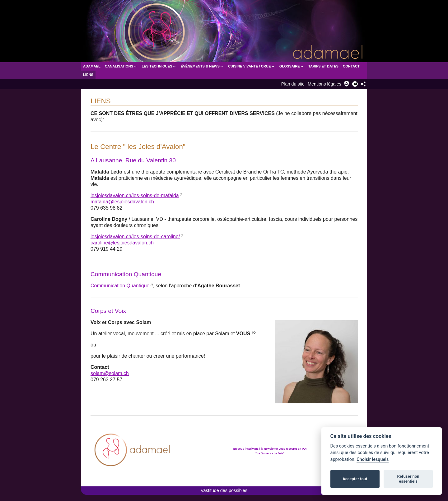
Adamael (92, 66)
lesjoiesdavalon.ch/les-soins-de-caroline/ (135, 237)
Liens (88, 75)
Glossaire (292, 66)
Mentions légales (324, 84)
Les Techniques (159, 66)
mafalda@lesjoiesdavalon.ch (122, 202)
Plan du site (293, 84)
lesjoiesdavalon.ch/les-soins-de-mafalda (135, 195)
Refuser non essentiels (408, 479)
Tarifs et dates (323, 66)
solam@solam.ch (110, 373)
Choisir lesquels (373, 459)
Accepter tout (355, 479)
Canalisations (121, 66)
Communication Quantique (120, 286)
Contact (351, 66)
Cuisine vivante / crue (251, 66)
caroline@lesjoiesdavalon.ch (122, 243)
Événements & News (202, 66)
